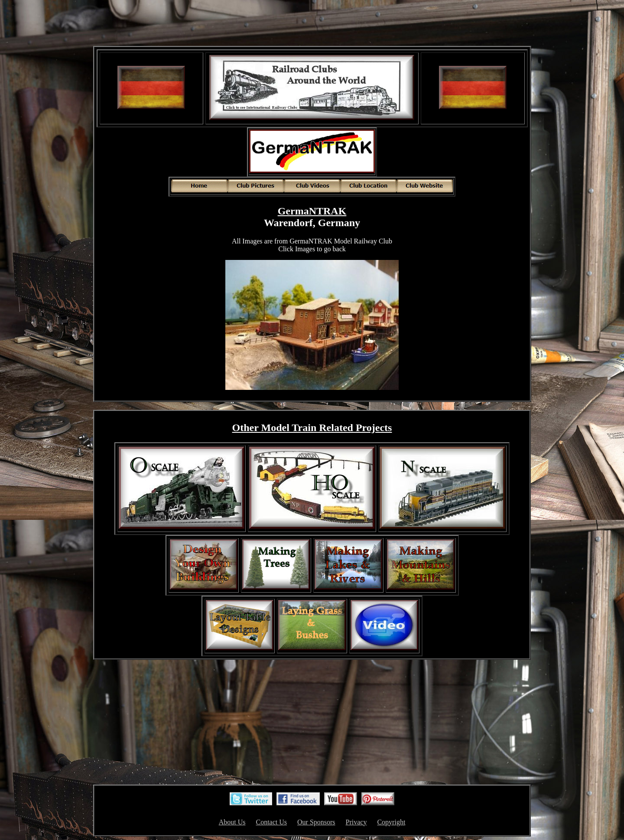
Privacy (356, 822)
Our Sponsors (316, 822)
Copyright (391, 822)
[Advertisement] (312, 24)
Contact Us (271, 822)
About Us (232, 822)
